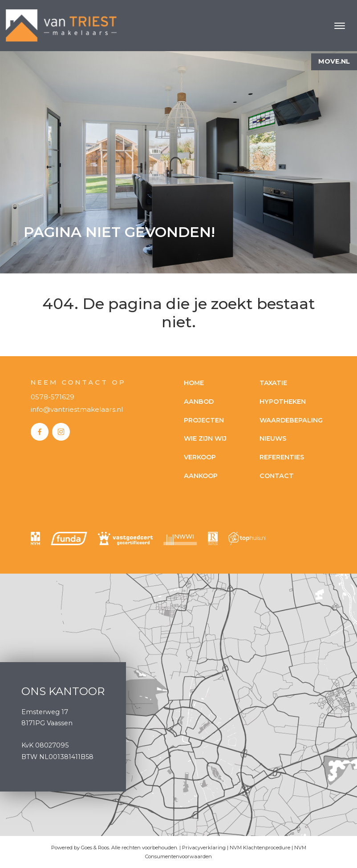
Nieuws (273, 438)
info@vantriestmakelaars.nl (77, 409)
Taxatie (273, 383)
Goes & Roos (95, 848)
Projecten (204, 420)
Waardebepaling (291, 420)
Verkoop (200, 457)
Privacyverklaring (204, 848)
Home (194, 383)
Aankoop (201, 476)
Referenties (282, 457)
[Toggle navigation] (339, 26)
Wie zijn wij (205, 438)
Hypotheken (283, 402)
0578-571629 (53, 397)
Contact (277, 476)
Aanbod (199, 402)
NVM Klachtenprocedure (260, 848)
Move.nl (334, 61)
